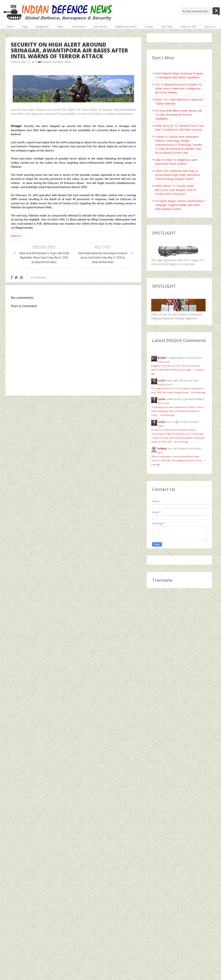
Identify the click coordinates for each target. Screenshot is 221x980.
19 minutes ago (167, 415)
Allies (60, 27)
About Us (210, 27)
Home (10, 27)
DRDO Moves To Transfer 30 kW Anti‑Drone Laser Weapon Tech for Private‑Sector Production (176, 190)
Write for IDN (189, 27)
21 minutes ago (181, 442)
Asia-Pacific (101, 27)
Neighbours (42, 27)
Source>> (17, 236)
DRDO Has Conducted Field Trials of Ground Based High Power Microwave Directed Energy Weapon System (177, 175)
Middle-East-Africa (126, 27)
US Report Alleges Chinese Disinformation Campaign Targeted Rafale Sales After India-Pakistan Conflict (180, 205)
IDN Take (167, 27)
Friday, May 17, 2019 (24, 62)
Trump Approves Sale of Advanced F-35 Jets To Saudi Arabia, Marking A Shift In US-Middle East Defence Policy (177, 411)
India (25, 27)
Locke (161, 380)
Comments (38, 277)
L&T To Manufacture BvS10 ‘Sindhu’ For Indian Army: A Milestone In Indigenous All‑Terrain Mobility (179, 88)
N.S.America (79, 27)
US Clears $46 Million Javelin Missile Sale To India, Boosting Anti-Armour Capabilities (179, 115)
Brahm (162, 358)
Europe (149, 27)
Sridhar (162, 448)
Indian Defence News (57, 62)
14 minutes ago (198, 392)
